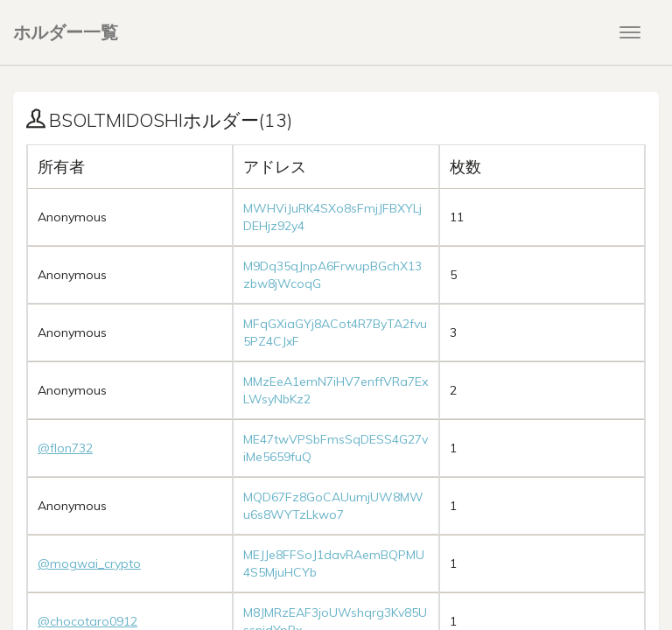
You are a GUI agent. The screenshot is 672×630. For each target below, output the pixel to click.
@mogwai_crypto (89, 563)
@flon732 (65, 448)
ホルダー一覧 (66, 32)
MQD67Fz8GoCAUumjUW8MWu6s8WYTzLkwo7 (333, 506)
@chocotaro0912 (87, 621)
